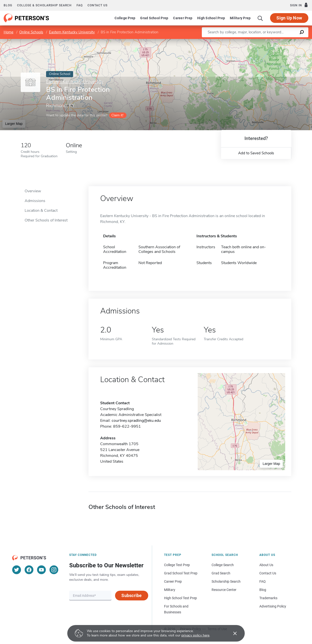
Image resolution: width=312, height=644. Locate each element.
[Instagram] (54, 570)
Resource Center (224, 590)
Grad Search (221, 573)
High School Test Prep (180, 598)
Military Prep (240, 18)
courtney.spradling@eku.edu (136, 421)
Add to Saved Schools (256, 153)
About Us (266, 565)
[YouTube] (41, 570)
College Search (223, 565)
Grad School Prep (154, 18)
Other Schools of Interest (46, 220)
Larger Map (14, 124)
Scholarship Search (226, 581)
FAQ (80, 5)
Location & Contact (41, 211)
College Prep (125, 18)
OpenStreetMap (279, 41)
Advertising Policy (273, 606)
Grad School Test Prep (181, 573)
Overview (33, 191)
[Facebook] (29, 570)
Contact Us (268, 573)
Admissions (35, 201)
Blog (8, 5)
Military (170, 590)
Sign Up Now (289, 18)
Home (9, 32)
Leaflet (255, 41)
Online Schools (31, 32)
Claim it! (117, 115)
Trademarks (268, 598)
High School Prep (211, 18)
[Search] (260, 18)
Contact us (97, 5)
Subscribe (132, 595)
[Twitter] (17, 570)
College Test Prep (177, 565)
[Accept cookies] (232, 633)
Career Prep (183, 18)
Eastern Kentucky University (72, 32)
